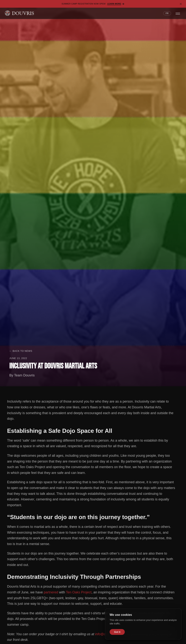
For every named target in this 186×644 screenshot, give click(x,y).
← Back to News (21, 351)
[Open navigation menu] (178, 13)
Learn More (116, 4)
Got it (117, 632)
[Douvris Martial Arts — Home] (19, 13)
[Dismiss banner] (181, 4)
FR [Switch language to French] (167, 13)
